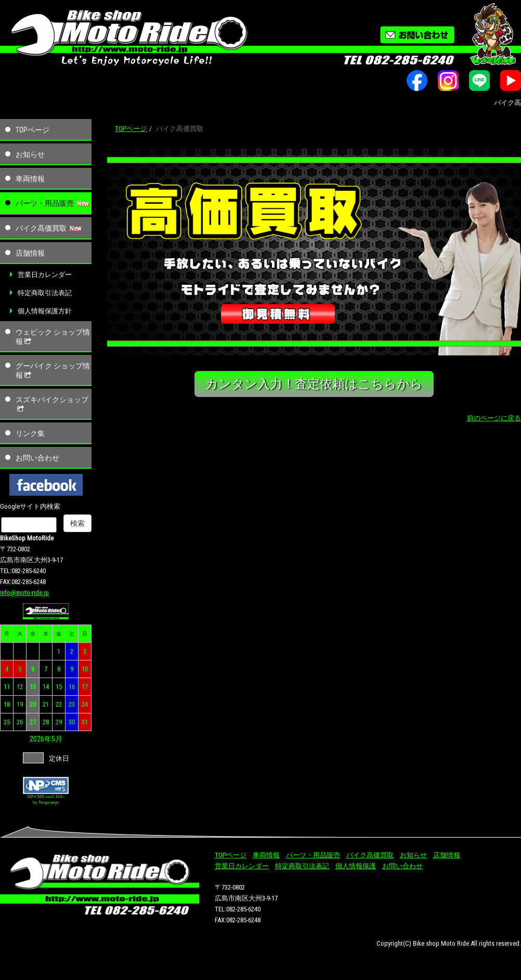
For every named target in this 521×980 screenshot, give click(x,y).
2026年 (41, 739)
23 (72, 704)
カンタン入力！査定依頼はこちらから (314, 384)
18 (7, 704)
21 (46, 704)
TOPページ (32, 130)
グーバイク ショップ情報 (53, 370)
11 (7, 687)
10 (85, 669)
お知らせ (30, 154)
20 (33, 704)
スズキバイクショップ (52, 404)
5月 (57, 739)
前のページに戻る (494, 418)
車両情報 (30, 179)
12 (20, 687)
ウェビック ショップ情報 (53, 337)
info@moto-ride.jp (24, 593)
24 (85, 704)
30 (72, 722)
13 (33, 687)
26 (20, 722)
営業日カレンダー (45, 275)
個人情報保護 (356, 866)
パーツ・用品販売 (45, 203)
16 (72, 687)
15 (59, 687)
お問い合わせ (37, 458)
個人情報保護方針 (45, 311)
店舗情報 (30, 253)
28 (46, 722)
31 (85, 722)
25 (7, 722)
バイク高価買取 (41, 228)
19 (20, 704)
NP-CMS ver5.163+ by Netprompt (46, 799)
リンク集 (30, 433)
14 (46, 687)
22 (59, 704)
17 (85, 687)
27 (33, 722)
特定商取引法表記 (45, 293)
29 (59, 722)
